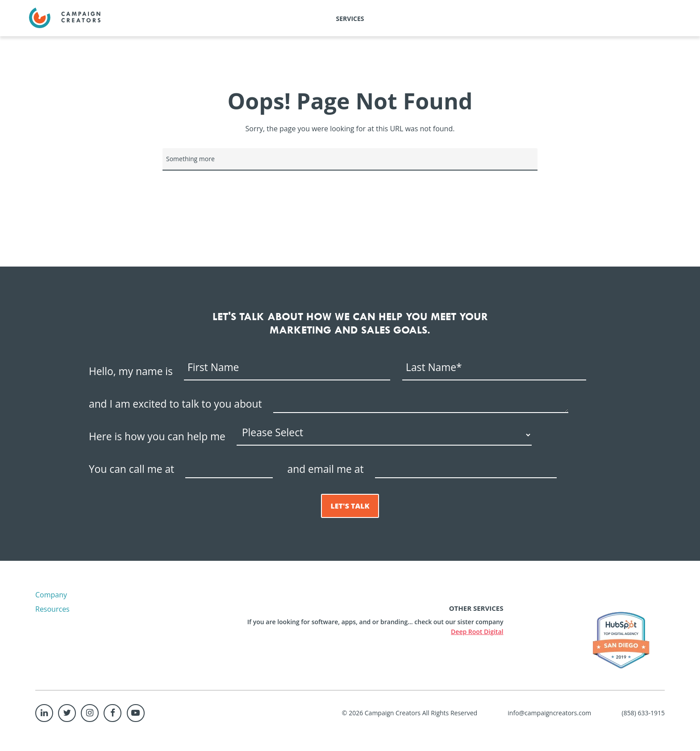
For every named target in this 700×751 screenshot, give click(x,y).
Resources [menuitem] (52, 609)
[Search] (350, 159)
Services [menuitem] (350, 19)
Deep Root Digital (477, 632)
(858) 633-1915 (643, 713)
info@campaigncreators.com (549, 713)
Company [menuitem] (51, 595)
